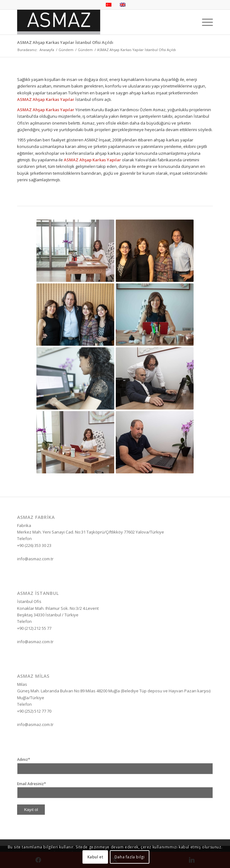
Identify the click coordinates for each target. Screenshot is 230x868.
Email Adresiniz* (32, 784)
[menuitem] (204, 22)
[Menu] (204, 22)
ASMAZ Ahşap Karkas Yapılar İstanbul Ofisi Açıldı (65, 42)
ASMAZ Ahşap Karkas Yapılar (46, 99)
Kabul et (95, 857)
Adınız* (24, 759)
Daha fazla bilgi (130, 857)
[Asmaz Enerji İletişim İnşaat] (95, 22)
